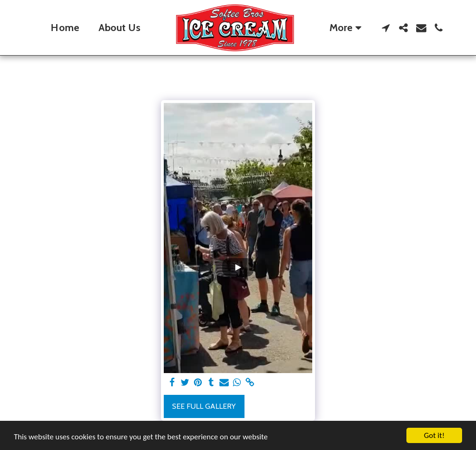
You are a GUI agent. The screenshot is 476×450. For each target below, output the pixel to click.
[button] (386, 28)
